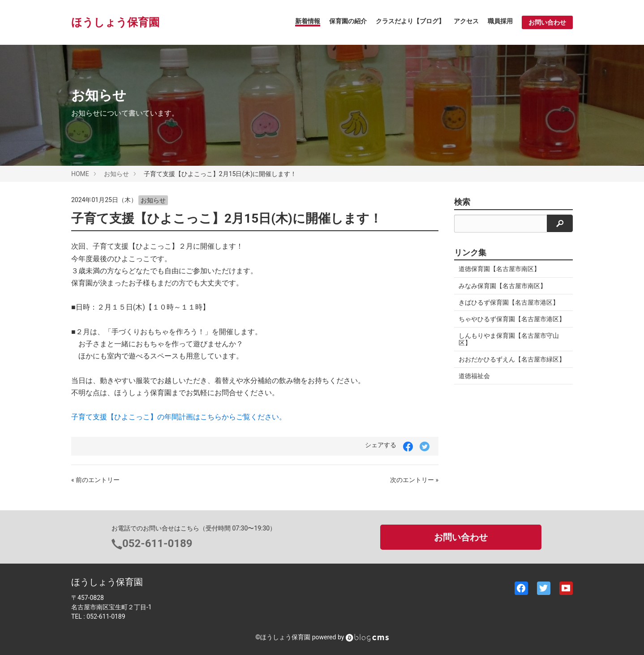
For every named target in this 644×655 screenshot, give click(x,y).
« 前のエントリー (95, 480)
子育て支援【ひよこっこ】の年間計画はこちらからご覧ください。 (179, 417)
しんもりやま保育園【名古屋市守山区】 (509, 339)
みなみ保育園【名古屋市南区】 (502, 286)
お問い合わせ (547, 22)
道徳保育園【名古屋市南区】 (499, 269)
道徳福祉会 (474, 376)
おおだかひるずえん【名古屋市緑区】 (512, 359)
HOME (80, 174)
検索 (462, 202)
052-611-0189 (157, 543)
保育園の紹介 (348, 21)
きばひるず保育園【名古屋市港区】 (509, 302)
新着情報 (308, 21)
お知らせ (116, 174)
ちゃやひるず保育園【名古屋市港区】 (512, 319)
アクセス (466, 21)
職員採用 (500, 21)
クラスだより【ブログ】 (410, 21)
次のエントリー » (414, 480)
